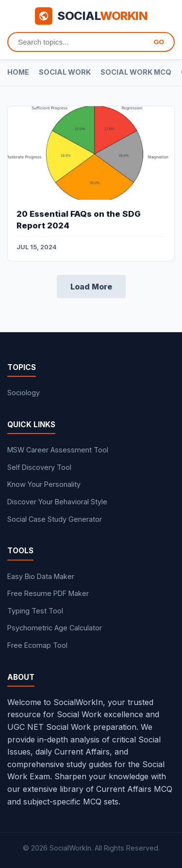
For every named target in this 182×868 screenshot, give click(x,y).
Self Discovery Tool (39, 467)
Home (18, 72)
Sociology (24, 393)
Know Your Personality (44, 484)
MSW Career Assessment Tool (58, 450)
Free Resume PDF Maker (48, 593)
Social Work (65, 72)
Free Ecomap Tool (37, 645)
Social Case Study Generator (55, 519)
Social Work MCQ (136, 72)
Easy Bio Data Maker (41, 576)
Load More (91, 287)
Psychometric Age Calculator (55, 628)
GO (159, 42)
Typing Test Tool (35, 611)
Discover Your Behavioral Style (57, 502)
